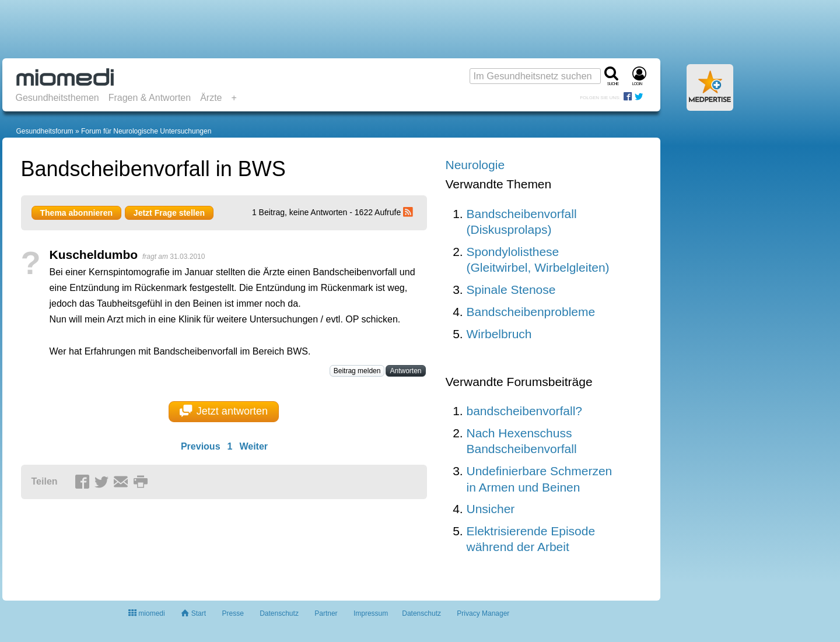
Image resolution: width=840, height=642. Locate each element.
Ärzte (211, 98)
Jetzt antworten (224, 411)
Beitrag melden (357, 371)
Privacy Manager (483, 613)
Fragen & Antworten (150, 98)
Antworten (405, 371)
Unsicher (491, 509)
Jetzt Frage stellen (169, 213)
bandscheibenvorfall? (524, 411)
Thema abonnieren (76, 213)
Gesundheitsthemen (57, 98)
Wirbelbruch (499, 334)
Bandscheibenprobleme (531, 312)
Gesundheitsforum (45, 131)
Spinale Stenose (511, 290)
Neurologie (475, 165)
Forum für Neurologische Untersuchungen (146, 131)
